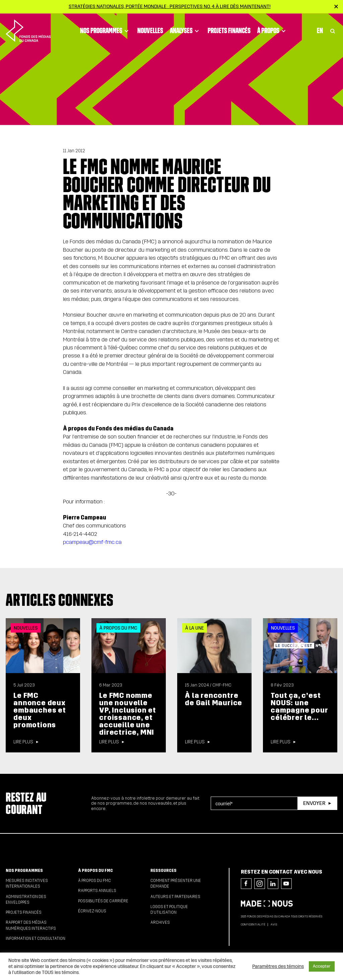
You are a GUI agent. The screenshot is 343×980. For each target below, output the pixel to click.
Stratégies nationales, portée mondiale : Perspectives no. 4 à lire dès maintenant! (170, 6)
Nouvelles (150, 30)
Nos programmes (105, 31)
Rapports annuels (97, 891)
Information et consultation (36, 938)
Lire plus (23, 742)
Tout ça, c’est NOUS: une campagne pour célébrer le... (299, 707)
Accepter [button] (322, 966)
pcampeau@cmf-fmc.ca (92, 542)
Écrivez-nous (92, 911)
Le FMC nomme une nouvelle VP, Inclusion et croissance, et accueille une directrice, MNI (128, 714)
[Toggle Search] (333, 31)
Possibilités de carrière (103, 901)
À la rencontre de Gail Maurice (214, 699)
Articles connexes (60, 600)
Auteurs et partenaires (175, 897)
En (320, 30)
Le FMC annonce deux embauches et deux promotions (40, 710)
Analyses (185, 31)
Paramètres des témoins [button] (278, 966)
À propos (272, 31)
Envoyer (314, 803)
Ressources (163, 871)
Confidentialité (253, 924)
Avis (274, 924)
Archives (160, 922)
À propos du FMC (95, 871)
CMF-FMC (222, 685)
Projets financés (229, 30)
